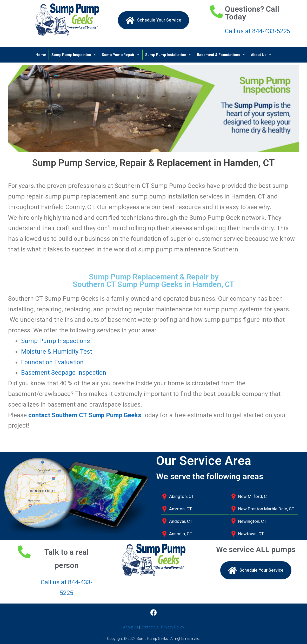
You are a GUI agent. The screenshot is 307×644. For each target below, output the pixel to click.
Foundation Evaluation (52, 362)
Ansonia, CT (181, 534)
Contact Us (150, 627)
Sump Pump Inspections (55, 341)
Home (41, 55)
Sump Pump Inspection (74, 55)
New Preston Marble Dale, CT (266, 509)
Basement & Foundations (221, 55)
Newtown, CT (251, 534)
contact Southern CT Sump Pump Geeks (85, 415)
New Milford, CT (254, 496)
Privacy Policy (173, 627)
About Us (261, 55)
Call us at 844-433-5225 (258, 31)
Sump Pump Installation (168, 55)
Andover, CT (181, 521)
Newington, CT (252, 521)
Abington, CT (182, 496)
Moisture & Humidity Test (56, 352)
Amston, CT (181, 509)
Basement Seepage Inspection (64, 373)
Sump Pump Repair (121, 55)
